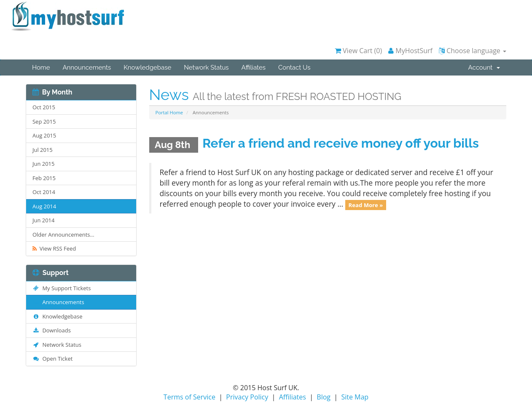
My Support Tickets (62, 288)
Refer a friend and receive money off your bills (341, 143)
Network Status (206, 67)
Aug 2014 (44, 206)
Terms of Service (189, 397)
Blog (324, 397)
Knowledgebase (147, 67)
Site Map (355, 397)
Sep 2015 (44, 121)
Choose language (473, 51)
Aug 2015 (44, 135)
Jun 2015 (43, 164)
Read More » (366, 205)
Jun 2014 (43, 220)
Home (41, 67)
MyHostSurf (410, 51)
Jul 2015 (43, 150)
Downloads (52, 330)
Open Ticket (52, 359)
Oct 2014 (44, 192)
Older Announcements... (63, 235)
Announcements (87, 67)
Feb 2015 (44, 178)
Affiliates (254, 67)
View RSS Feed (54, 248)
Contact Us (294, 67)
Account (484, 67)
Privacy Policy (247, 397)
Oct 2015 (44, 107)
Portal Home (169, 112)
